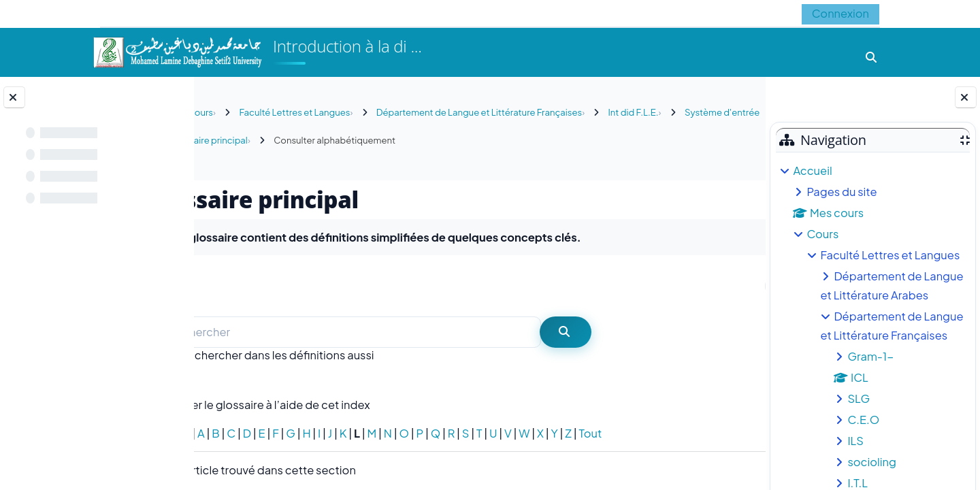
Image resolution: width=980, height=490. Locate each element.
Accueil (812, 170)
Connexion (840, 13)
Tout (648, 433)
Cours (822, 234)
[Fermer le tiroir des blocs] (966, 97)
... (727, 285)
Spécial (228, 433)
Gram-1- (870, 356)
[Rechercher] (407, 332)
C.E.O (863, 420)
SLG (859, 398)
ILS (855, 441)
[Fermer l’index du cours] (14, 97)
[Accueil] (177, 51)
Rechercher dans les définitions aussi (335, 355)
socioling (872, 462)
